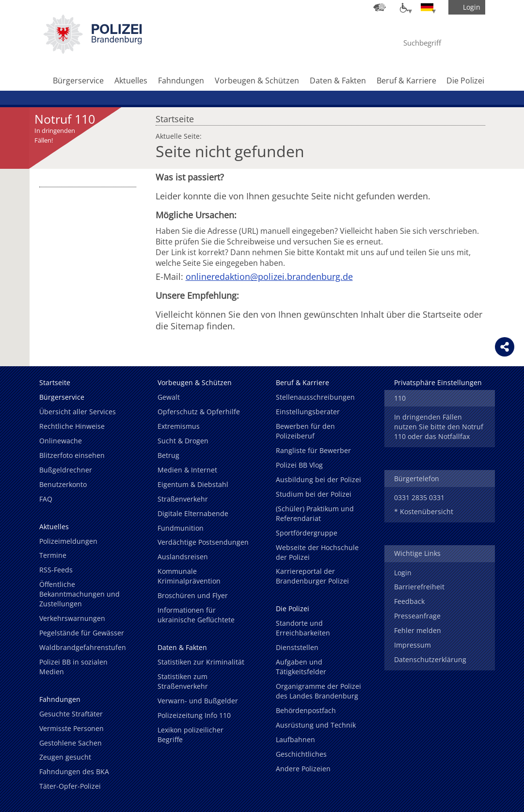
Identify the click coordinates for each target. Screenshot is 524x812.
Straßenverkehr (183, 499)
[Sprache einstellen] (427, 7)
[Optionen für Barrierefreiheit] (403, 7)
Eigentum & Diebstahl (193, 484)
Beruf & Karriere (406, 81)
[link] (93, 51)
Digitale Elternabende (193, 513)
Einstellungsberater (308, 412)
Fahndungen (181, 81)
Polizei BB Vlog (299, 465)
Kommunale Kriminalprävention (189, 576)
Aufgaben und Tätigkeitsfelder (301, 667)
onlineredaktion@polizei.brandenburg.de (269, 276)
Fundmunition (181, 528)
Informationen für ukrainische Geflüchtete (196, 615)
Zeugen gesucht (65, 757)
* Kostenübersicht (424, 512)
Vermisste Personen (71, 728)
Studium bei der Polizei (314, 494)
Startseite (175, 116)
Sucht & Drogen (183, 441)
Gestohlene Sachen (71, 743)
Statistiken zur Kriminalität (201, 662)
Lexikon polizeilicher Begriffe (191, 735)
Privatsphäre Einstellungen (438, 382)
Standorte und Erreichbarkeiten (303, 628)
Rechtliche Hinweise (72, 426)
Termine (53, 555)
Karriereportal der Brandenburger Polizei (312, 576)
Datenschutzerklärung (430, 659)
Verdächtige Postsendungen (203, 542)
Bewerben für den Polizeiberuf (305, 431)
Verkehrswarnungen (72, 618)
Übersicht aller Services (78, 412)
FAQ (46, 499)
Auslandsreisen (183, 557)
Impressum (413, 645)
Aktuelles (131, 81)
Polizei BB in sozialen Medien (73, 667)
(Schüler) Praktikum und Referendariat (315, 513)
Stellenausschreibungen (315, 397)
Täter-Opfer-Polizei (70, 786)
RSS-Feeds (56, 570)
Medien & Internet (187, 470)
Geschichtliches (301, 754)
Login (403, 573)
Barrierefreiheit (419, 587)
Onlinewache (61, 441)
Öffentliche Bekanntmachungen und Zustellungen (79, 594)
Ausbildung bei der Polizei (318, 479)
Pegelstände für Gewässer (82, 633)
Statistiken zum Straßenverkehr (183, 681)
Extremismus (179, 426)
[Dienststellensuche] (380, 7)
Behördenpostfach (306, 710)
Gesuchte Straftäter (71, 714)
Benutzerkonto (63, 484)
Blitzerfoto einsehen (72, 455)
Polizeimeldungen (68, 541)
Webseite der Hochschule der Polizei (317, 552)
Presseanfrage (417, 616)
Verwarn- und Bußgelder (198, 701)
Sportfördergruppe (307, 533)
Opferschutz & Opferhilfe (199, 412)
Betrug (168, 455)
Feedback (409, 601)
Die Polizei (465, 81)
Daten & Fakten (338, 81)
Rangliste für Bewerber (313, 450)
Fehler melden (418, 630)
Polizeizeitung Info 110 (194, 715)
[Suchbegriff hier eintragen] (431, 43)
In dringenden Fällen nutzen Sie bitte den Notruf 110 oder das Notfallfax (439, 427)
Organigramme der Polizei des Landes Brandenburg (318, 691)
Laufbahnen (295, 739)
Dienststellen (297, 647)
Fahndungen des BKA (74, 771)
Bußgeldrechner (66, 470)
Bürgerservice (78, 81)
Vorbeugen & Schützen (257, 81)
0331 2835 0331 (419, 497)
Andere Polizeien (303, 769)
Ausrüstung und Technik (316, 725)
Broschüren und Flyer (193, 595)
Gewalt (169, 397)
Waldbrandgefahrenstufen (83, 647)
